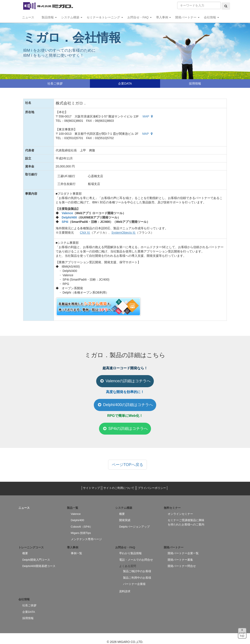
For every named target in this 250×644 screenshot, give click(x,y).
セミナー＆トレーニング (105, 17)
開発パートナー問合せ (182, 566)
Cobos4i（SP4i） (82, 527)
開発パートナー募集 (180, 560)
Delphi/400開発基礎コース (39, 566)
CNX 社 (85, 233)
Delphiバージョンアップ (134, 527)
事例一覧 (76, 553)
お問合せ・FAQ (140, 17)
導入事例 (164, 17)
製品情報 (49, 17)
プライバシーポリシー (152, 488)
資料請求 (125, 591)
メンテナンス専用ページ (86, 539)
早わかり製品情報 (130, 553)
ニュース (30, 17)
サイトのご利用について (119, 488)
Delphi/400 (69, 217)
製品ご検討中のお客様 (137, 571)
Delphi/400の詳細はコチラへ (125, 405)
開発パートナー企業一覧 (183, 553)
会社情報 (211, 17)
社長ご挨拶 (55, 84)
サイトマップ (91, 488)
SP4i (65, 222)
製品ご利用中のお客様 (137, 578)
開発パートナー (187, 17)
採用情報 (195, 84)
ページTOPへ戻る (127, 465)
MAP (148, 116)
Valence (67, 213)
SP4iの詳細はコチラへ (125, 429)
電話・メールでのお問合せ (136, 560)
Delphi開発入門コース (36, 560)
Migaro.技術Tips (81, 533)
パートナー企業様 (134, 584)
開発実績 (125, 520)
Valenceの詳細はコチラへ (125, 381)
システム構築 (72, 17)
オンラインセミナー (180, 514)
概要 (122, 514)
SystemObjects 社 (123, 233)
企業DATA (125, 84)
